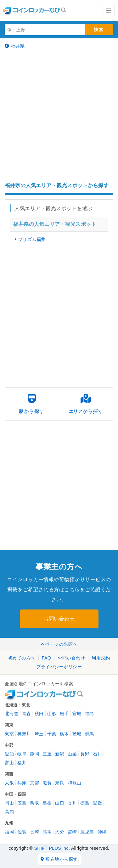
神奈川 (24, 734)
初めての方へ (22, 658)
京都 (34, 783)
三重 (47, 754)
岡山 (9, 803)
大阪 (9, 783)
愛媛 (97, 803)
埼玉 (39, 734)
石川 (97, 754)
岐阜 (22, 754)
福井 (22, 763)
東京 (9, 734)
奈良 (60, 783)
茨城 (77, 734)
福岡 (9, 832)
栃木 (64, 734)
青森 (27, 714)
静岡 (34, 754)
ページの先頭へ (59, 644)
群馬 (90, 734)
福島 (90, 714)
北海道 (12, 714)
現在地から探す (59, 859)
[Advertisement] (59, 116)
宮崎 (72, 832)
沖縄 (102, 832)
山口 (60, 803)
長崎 (34, 832)
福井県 (15, 46)
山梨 (72, 754)
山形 (52, 714)
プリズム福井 (30, 239)
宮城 (77, 714)
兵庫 (22, 783)
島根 (47, 803)
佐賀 (22, 832)
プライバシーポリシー (59, 667)
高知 (9, 812)
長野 (85, 754)
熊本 (47, 832)
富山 (9, 763)
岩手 (64, 714)
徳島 (85, 803)
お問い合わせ (59, 619)
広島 (22, 803)
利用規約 (101, 658)
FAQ (47, 658)
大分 (60, 832)
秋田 (39, 714)
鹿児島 (87, 832)
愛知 (9, 754)
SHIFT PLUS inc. (52, 848)
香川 (72, 803)
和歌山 (75, 783)
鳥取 (34, 803)
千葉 (52, 734)
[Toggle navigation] (109, 11)
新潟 (60, 754)
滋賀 (47, 783)
